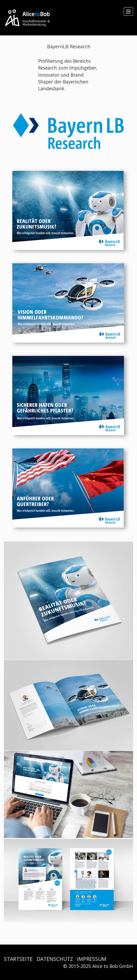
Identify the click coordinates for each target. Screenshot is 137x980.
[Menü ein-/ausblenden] (128, 12)
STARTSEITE (18, 959)
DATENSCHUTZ (55, 959)
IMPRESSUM (92, 959)
